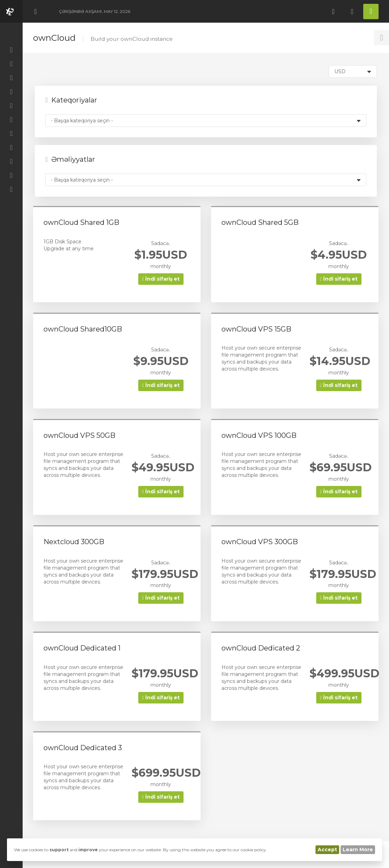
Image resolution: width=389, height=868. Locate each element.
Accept (327, 850)
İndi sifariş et (161, 279)
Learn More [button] (358, 850)
